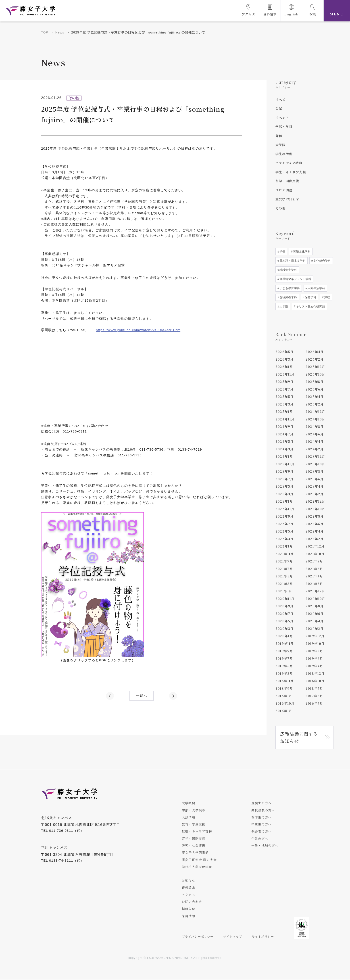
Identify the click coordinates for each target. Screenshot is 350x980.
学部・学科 (284, 127)
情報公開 (189, 909)
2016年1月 (284, 711)
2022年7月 (284, 524)
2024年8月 (315, 426)
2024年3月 (284, 449)
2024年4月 (315, 441)
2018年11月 (285, 681)
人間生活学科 (316, 288)
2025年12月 (316, 367)
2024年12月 (316, 412)
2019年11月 (285, 644)
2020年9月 (284, 606)
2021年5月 (284, 576)
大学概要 (189, 803)
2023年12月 (316, 456)
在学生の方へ (262, 817)
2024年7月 (284, 434)
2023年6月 (315, 479)
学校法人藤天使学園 (197, 867)
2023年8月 (315, 471)
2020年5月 (284, 621)
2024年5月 (284, 441)
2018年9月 (284, 688)
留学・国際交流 (287, 181)
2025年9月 (284, 382)
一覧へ (142, 696)
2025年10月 (316, 374)
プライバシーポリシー (198, 937)
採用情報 (189, 916)
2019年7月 (284, 658)
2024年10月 (316, 419)
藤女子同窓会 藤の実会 (199, 860)
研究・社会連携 (194, 846)
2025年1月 (284, 412)
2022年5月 (284, 531)
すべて (281, 100)
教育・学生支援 (194, 824)
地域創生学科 (288, 270)
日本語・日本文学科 (292, 261)
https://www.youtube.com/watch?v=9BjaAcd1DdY (138, 330)
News (60, 32)
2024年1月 (284, 456)
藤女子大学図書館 (196, 853)
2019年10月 (315, 644)
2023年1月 (284, 501)
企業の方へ (260, 839)
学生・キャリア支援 (291, 172)
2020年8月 (315, 606)
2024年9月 (284, 426)
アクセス (189, 895)
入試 (279, 109)
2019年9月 (284, 651)
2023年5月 (284, 486)
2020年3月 (284, 629)
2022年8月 (315, 516)
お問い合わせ (192, 902)
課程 (279, 136)
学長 (282, 252)
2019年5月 (284, 666)
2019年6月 (314, 658)
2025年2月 (315, 404)
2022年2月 (315, 539)
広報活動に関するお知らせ (299, 737)
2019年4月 (314, 666)
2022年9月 (284, 516)
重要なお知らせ (287, 199)
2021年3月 (284, 584)
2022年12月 (316, 501)
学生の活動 (284, 154)
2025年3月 (284, 404)
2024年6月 (315, 434)
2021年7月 (284, 569)
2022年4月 (315, 531)
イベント (282, 118)
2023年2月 (315, 494)
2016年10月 (285, 703)
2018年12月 (315, 673)
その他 (281, 208)
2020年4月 (315, 621)
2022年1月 (284, 546)
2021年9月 (284, 561)
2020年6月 (315, 614)
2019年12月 (315, 636)
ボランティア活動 (289, 163)
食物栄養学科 (288, 297)
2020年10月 (316, 599)
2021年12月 (315, 546)
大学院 (281, 145)
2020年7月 (284, 614)
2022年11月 (285, 509)
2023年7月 (284, 479)
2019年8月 (314, 651)
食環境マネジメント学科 (295, 279)
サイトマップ (233, 937)
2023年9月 (284, 471)
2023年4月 (315, 486)
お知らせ (189, 881)
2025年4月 (315, 397)
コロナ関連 (284, 190)
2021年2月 (314, 584)
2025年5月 (284, 397)
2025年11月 (285, 374)
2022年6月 (315, 524)
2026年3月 (284, 359)
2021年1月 (284, 591)
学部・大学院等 (194, 810)
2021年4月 (314, 576)
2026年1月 (284, 367)
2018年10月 (315, 681)
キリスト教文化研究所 (310, 306)
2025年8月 (315, 382)
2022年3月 (284, 539)
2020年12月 (316, 591)
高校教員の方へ (263, 810)
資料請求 (189, 888)
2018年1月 (284, 696)
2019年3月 (284, 673)
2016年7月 (314, 703)
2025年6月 (315, 389)
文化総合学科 (322, 261)
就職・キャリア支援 (197, 832)
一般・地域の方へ (265, 846)
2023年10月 (316, 464)
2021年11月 (285, 554)
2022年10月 (316, 509)
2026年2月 (315, 359)
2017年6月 (314, 696)
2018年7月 (314, 688)
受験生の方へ (262, 803)
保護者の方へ (262, 832)
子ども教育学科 (289, 288)
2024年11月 (285, 419)
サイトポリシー (263, 937)
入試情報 (189, 817)
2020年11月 (285, 599)
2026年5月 (284, 352)
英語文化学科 (301, 252)
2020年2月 (315, 629)
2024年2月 (315, 449)
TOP (45, 32)
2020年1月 (284, 636)
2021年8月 (314, 561)
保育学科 (310, 297)
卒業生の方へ (262, 824)
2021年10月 (315, 554)
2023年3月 (284, 494)
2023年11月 (285, 464)
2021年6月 (314, 569)
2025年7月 (284, 389)
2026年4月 (315, 352)
